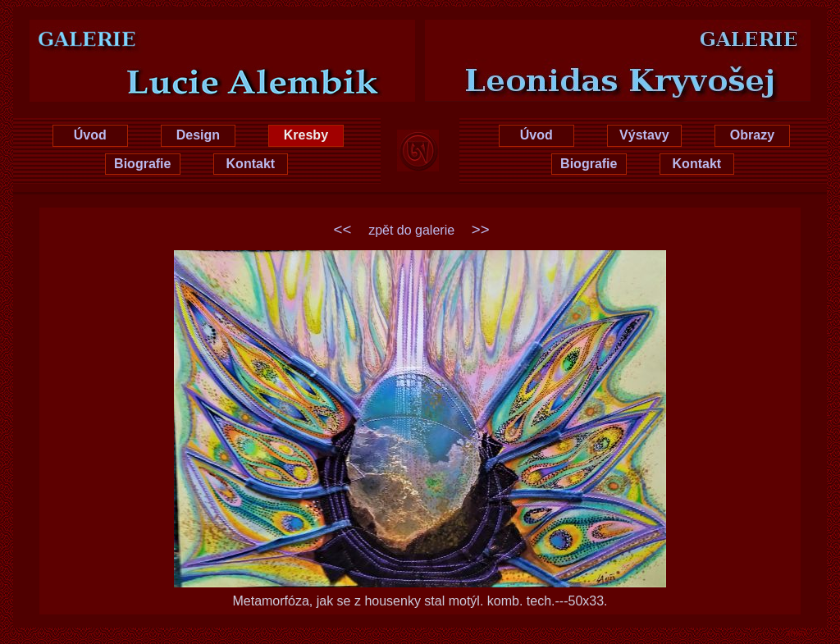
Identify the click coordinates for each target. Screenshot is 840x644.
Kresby (306, 135)
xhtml (797, 633)
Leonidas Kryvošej (644, 34)
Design (198, 135)
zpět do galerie (411, 230)
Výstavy (644, 135)
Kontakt (251, 164)
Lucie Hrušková (197, 34)
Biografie (142, 164)
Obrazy (752, 135)
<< (343, 229)
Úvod (90, 135)
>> (481, 229)
